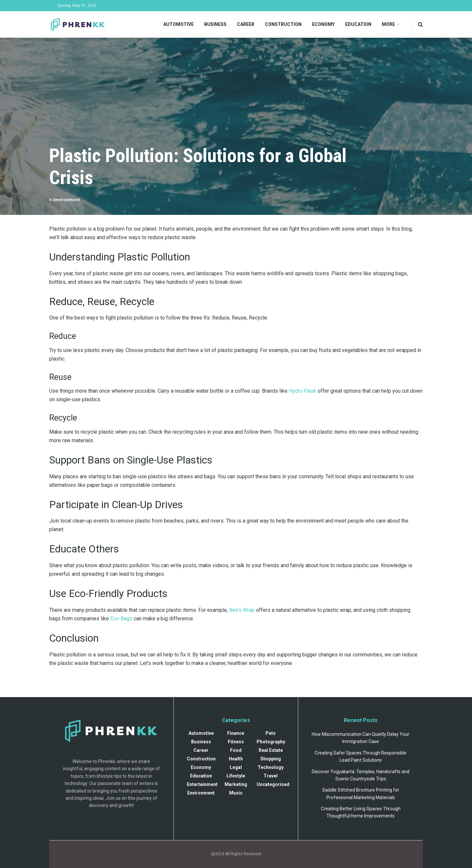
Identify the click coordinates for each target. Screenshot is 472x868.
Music (236, 793)
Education (358, 24)
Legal (236, 767)
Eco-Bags (121, 619)
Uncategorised (273, 784)
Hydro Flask (303, 391)
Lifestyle (236, 776)
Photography (271, 742)
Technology (271, 767)
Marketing (236, 784)
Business (215, 24)
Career (246, 24)
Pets (271, 733)
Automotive (178, 24)
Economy (323, 24)
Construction (283, 24)
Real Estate (271, 750)
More (388, 24)
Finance (236, 733)
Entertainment (202, 784)
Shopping (271, 759)
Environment (67, 200)
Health (236, 759)
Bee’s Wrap (242, 610)
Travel (271, 776)
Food (236, 750)
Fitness (236, 742)
